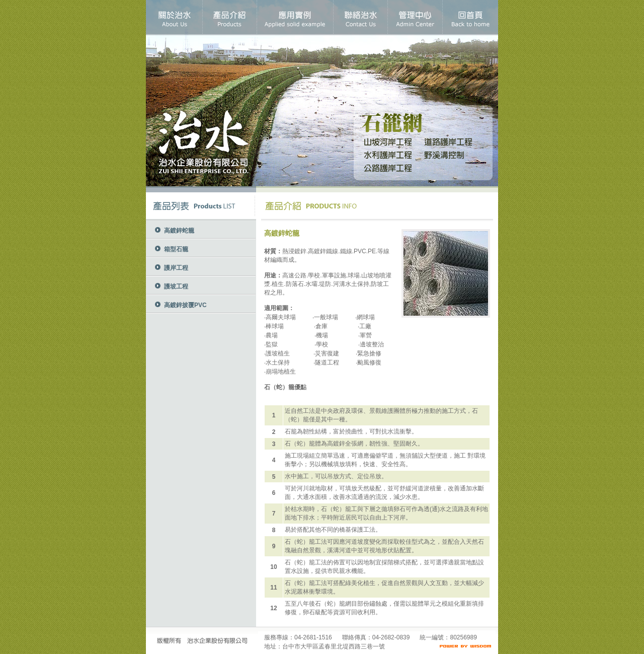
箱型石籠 (176, 249)
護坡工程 (176, 286)
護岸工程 (176, 268)
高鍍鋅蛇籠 (179, 231)
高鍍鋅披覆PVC (185, 305)
